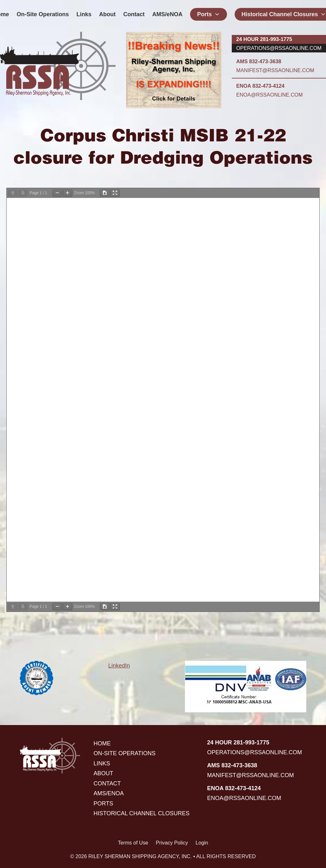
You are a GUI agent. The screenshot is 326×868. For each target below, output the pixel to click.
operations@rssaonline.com (279, 48)
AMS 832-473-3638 (259, 61)
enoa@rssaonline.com (269, 95)
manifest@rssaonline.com (275, 70)
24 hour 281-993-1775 (264, 39)
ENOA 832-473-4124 (260, 86)
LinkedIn (119, 666)
